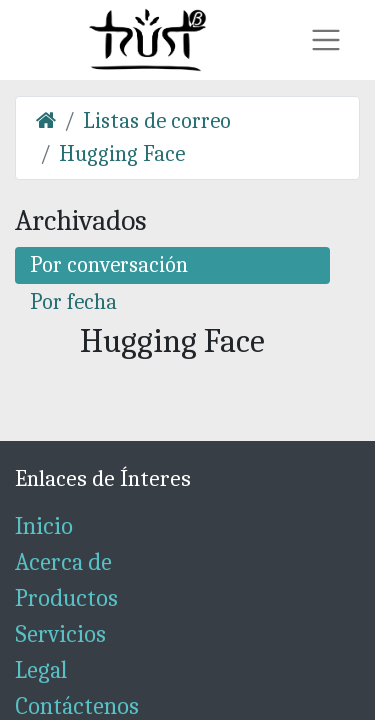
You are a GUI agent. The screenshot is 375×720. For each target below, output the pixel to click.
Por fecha (73, 302)
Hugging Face (122, 154)
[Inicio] (46, 121)
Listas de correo (157, 121)
